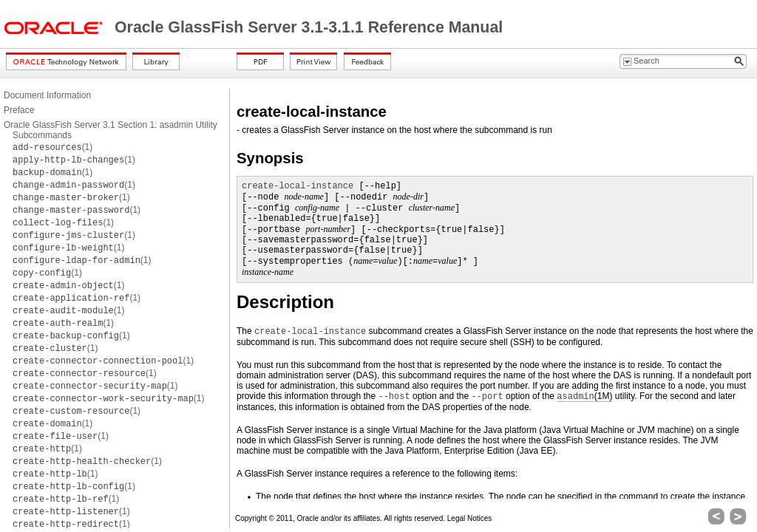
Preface (19, 110)
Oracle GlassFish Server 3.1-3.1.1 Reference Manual (309, 27)
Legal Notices (470, 518)
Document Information (47, 95)
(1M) (584, 396)
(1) (52, 147)
